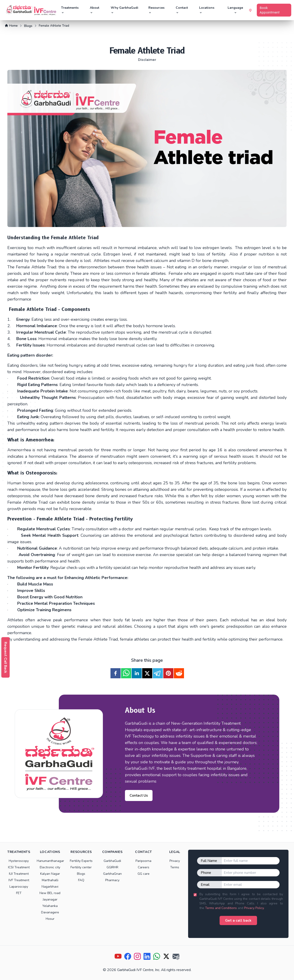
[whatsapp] (126, 673)
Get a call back (238, 920)
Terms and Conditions (221, 908)
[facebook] (116, 673)
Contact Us (139, 795)
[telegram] (158, 673)
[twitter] (147, 673)
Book (270, 10)
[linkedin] (137, 673)
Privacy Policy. (254, 908)
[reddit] (179, 673)
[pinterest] (168, 673)
